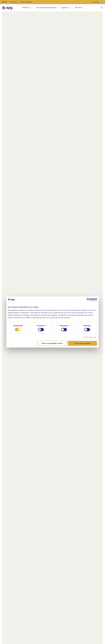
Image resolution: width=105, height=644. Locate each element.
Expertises (66, 8)
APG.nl (4, 2)
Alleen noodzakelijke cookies (52, 343)
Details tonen (88, 337)
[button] (102, 8)
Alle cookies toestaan (82, 343)
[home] (7, 8)
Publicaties (27, 8)
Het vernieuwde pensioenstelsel (46, 8)
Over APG (79, 8)
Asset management (26, 2)
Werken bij (13, 2)
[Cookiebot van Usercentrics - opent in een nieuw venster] (88, 299)
